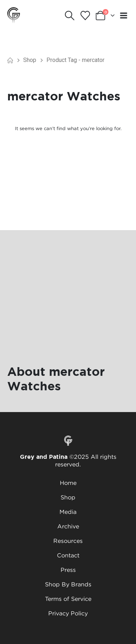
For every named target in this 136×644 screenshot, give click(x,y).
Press (68, 570)
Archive (68, 526)
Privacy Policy (68, 613)
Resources (68, 541)
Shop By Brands (68, 584)
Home (68, 483)
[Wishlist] (85, 16)
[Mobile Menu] (124, 15)
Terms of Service (68, 599)
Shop (68, 497)
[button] (70, 16)
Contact (68, 555)
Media (68, 512)
